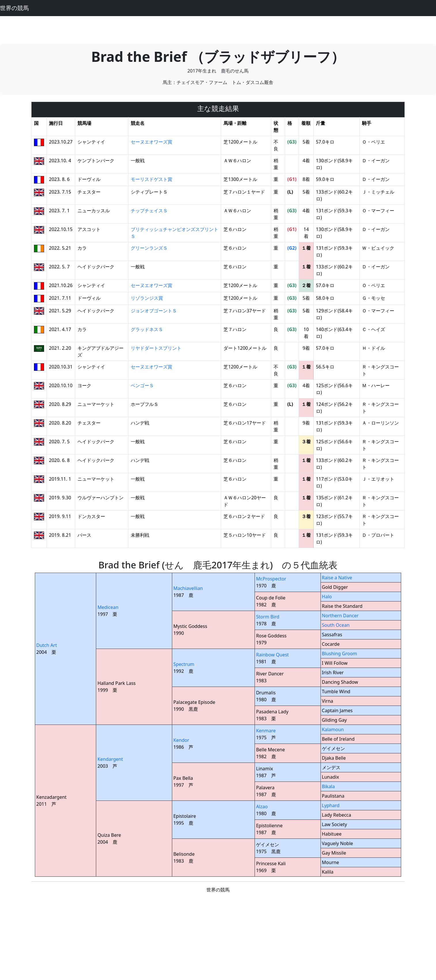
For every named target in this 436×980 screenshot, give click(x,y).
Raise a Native (337, 578)
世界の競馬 (14, 8)
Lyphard (331, 805)
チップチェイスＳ (149, 211)
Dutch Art (47, 645)
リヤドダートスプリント (156, 348)
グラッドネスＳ (147, 329)
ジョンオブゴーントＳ (154, 311)
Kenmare (266, 731)
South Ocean (336, 625)
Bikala (328, 786)
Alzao (262, 807)
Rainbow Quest (272, 655)
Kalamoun (333, 729)
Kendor (181, 740)
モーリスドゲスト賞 (151, 179)
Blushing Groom (340, 654)
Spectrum (184, 664)
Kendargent (110, 759)
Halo (327, 597)
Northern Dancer (340, 616)
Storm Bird (268, 617)
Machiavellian (188, 588)
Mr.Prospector (271, 579)
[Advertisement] (218, 29)
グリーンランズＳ (149, 248)
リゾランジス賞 (147, 298)
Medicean (108, 607)
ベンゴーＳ (142, 385)
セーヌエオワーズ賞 (151, 142)
